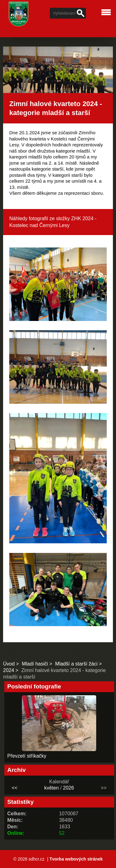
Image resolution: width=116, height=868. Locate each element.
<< (15, 788)
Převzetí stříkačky (27, 756)
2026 (68, 788)
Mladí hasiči (35, 664)
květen (52, 788)
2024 (9, 670)
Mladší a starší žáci (76, 664)
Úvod (9, 664)
